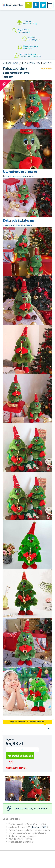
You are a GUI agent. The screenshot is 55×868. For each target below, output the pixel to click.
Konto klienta (36, 7)
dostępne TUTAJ (39, 827)
